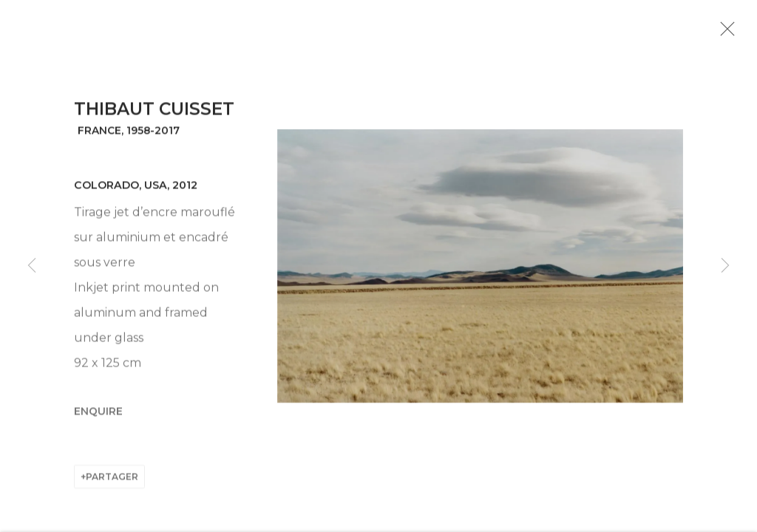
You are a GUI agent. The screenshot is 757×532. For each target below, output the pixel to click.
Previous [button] (32, 266)
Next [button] (725, 266)
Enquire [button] (98, 420)
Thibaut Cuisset (154, 119)
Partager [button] (112, 486)
